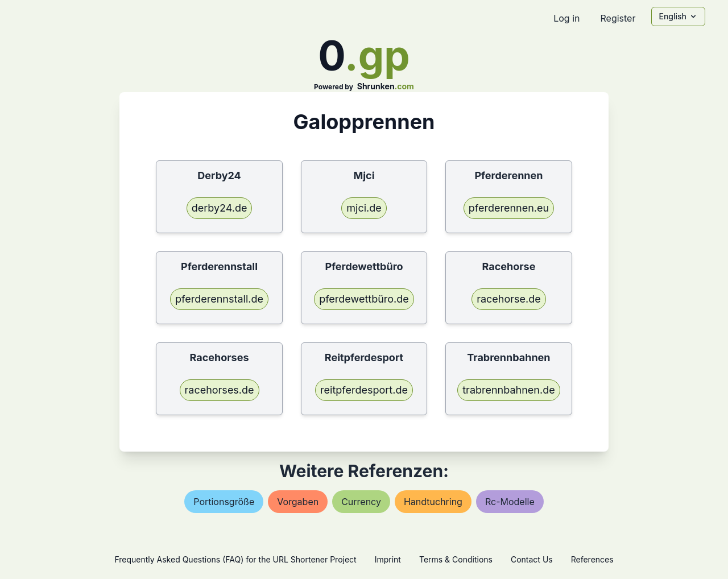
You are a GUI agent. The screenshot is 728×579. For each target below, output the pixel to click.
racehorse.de (509, 299)
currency (361, 502)
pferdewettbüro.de (364, 299)
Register (618, 18)
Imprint (388, 559)
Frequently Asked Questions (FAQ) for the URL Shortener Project (235, 559)
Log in (566, 18)
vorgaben (298, 502)
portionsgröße (224, 502)
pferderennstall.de (219, 299)
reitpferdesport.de (364, 390)
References (592, 559)
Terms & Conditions (456, 559)
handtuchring (433, 502)
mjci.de (364, 208)
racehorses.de (220, 390)
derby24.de (220, 208)
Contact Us (532, 559)
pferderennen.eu (509, 208)
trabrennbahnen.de (508, 390)
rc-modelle (510, 502)
